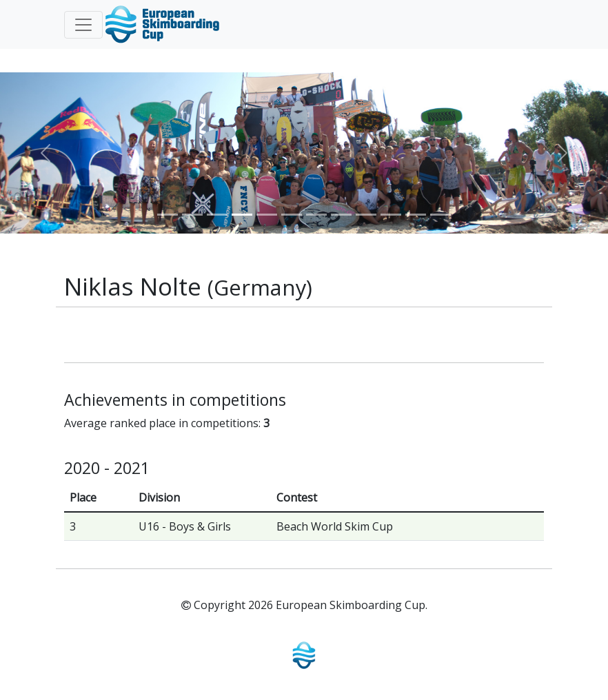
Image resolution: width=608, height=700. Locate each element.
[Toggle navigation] (83, 25)
